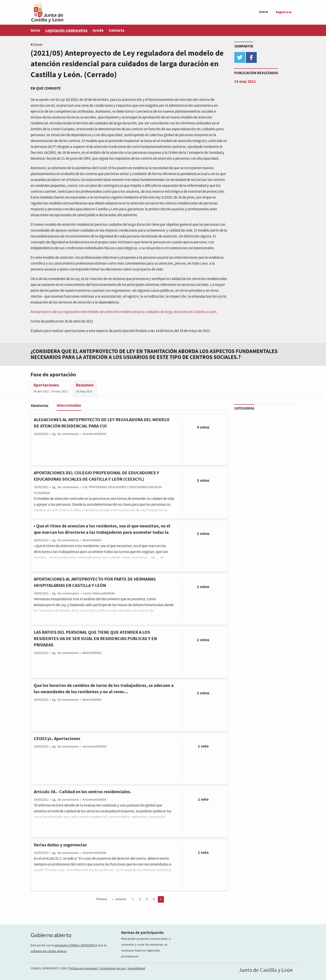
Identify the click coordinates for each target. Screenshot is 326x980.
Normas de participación (142, 933)
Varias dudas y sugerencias (60, 845)
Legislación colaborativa (66, 30)
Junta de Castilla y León (266, 970)
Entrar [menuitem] (264, 12)
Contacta (116, 30)
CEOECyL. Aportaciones (57, 739)
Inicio (35, 30)
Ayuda (98, 30)
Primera (102, 899)
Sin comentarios (68, 434)
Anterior (121, 899)
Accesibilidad (136, 968)
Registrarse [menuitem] (284, 12)
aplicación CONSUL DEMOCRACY (76, 945)
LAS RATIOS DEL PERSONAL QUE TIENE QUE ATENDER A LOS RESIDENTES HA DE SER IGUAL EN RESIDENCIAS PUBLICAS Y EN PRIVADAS (95, 639)
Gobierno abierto (51, 935)
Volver (38, 45)
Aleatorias (40, 406)
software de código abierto (49, 951)
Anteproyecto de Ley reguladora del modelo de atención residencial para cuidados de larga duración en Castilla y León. (124, 312)
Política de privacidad (83, 968)
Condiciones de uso (113, 968)
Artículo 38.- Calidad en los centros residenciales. (83, 792)
